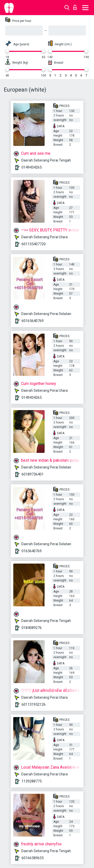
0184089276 (32, 628)
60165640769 (33, 321)
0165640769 (32, 551)
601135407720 (34, 244)
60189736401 (33, 474)
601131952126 (34, 704)
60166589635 (33, 858)
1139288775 (32, 781)
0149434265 (32, 167)
